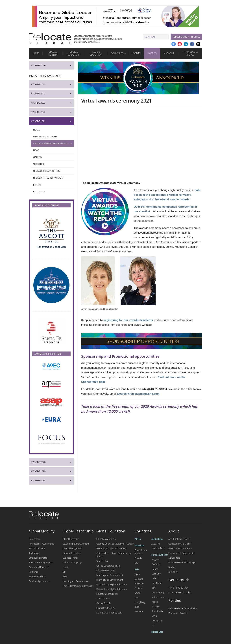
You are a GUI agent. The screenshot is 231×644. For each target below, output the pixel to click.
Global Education (96, 53)
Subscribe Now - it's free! (186, 37)
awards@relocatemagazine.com (138, 394)
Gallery (53, 157)
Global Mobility (53, 53)
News (53, 150)
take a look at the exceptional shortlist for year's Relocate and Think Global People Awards (167, 195)
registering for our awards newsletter (129, 320)
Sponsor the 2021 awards (53, 178)
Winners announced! (53, 137)
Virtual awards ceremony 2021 (53, 144)
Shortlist (53, 164)
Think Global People (190, 53)
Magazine (169, 53)
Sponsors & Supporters (53, 171)
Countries (117, 53)
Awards (152, 53)
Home (36, 53)
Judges (53, 185)
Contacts (53, 192)
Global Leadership (74, 53)
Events (136, 53)
